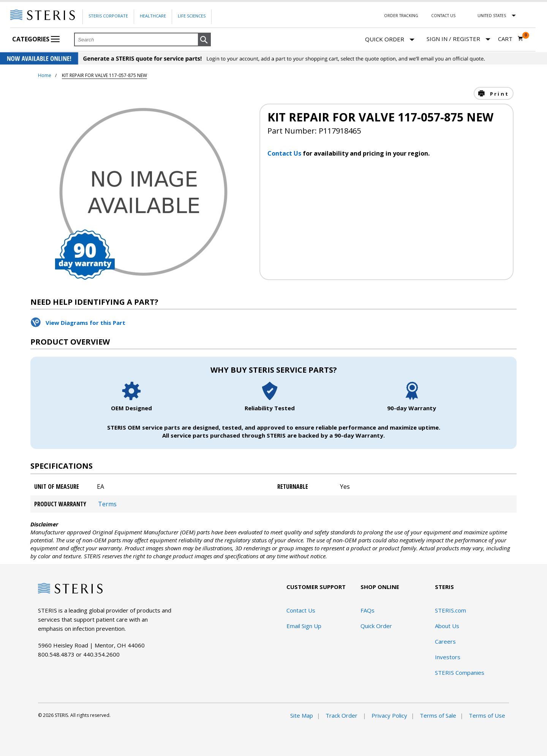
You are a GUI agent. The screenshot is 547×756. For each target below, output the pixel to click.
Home (45, 75)
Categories (36, 39)
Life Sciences (192, 16)
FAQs (368, 610)
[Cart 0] (511, 39)
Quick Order (390, 40)
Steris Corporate (108, 16)
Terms (107, 504)
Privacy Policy (389, 715)
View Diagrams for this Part (85, 323)
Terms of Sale (438, 715)
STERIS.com (451, 610)
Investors (448, 657)
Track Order (342, 715)
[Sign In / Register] (458, 39)
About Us (447, 626)
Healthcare (153, 16)
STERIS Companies (460, 673)
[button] (204, 40)
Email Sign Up (304, 626)
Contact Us (443, 16)
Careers (445, 641)
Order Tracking (401, 16)
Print (498, 94)
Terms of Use (487, 715)
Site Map (302, 715)
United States (492, 16)
